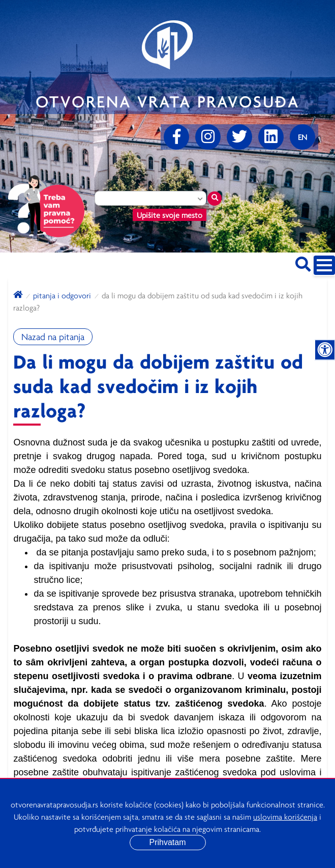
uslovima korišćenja (285, 817)
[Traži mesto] (215, 199)
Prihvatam (167, 842)
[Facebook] (176, 137)
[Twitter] (239, 137)
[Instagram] (208, 137)
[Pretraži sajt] (303, 262)
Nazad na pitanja (53, 337)
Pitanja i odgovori (62, 295)
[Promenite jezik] (302, 137)
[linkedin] (271, 137)
